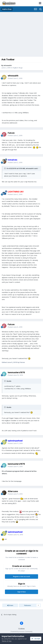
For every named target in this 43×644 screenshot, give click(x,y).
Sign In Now (22, 592)
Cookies (21, 629)
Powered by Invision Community (22, 631)
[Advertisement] (21, 35)
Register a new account (21, 576)
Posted (15, 78)
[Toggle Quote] (5, 168)
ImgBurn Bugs (18, 68)
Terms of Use (7, 641)
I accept (36, 639)
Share (10, 605)
